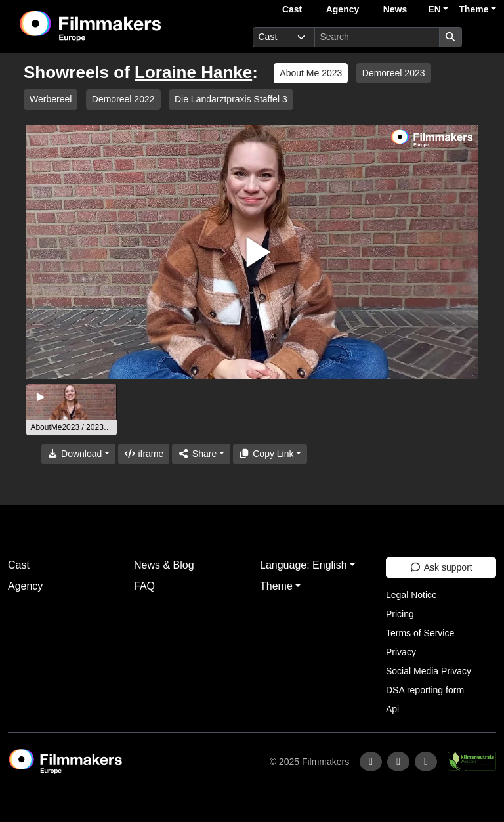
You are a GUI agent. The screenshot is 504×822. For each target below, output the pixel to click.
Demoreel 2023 (394, 73)
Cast (292, 9)
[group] (72, 410)
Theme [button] (473, 9)
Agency (343, 9)
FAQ (144, 586)
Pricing (400, 614)
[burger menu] (482, 37)
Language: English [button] (304, 565)
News (395, 9)
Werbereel (51, 99)
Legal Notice (411, 595)
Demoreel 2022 (123, 99)
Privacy (401, 652)
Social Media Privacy (429, 671)
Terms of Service (420, 633)
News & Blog (164, 565)
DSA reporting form (425, 690)
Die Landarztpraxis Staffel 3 (231, 99)
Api (392, 709)
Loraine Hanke (193, 72)
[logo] (123, 26)
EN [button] (434, 9)
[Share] (201, 454)
